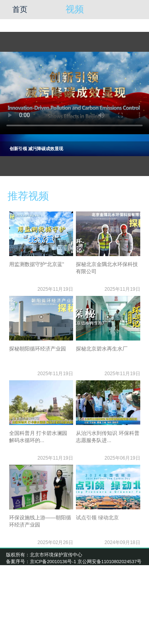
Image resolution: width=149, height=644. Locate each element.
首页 (20, 9)
